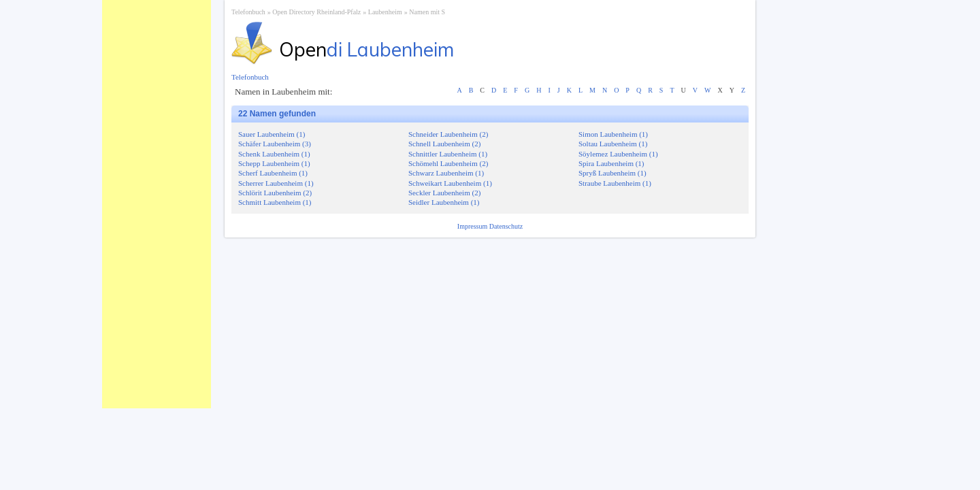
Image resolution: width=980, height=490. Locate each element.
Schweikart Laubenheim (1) (450, 183)
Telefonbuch (248, 12)
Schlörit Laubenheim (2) (275, 193)
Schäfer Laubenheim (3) (275, 144)
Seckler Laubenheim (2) (444, 193)
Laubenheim (385, 12)
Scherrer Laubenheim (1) (276, 183)
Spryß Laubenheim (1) (612, 173)
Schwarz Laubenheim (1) (446, 173)
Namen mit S (427, 12)
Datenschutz (506, 226)
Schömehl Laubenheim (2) (448, 163)
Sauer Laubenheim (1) (272, 134)
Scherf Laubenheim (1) (273, 173)
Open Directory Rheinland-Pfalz (316, 12)
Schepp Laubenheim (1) (274, 163)
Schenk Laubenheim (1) (274, 154)
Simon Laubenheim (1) (613, 134)
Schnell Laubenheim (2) (444, 144)
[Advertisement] (157, 204)
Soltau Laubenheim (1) (613, 144)
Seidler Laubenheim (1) (444, 202)
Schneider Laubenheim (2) (448, 134)
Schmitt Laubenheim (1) (275, 202)
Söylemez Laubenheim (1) (618, 154)
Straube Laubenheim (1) (615, 183)
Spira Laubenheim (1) (611, 163)
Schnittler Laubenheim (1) (448, 154)
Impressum (473, 226)
